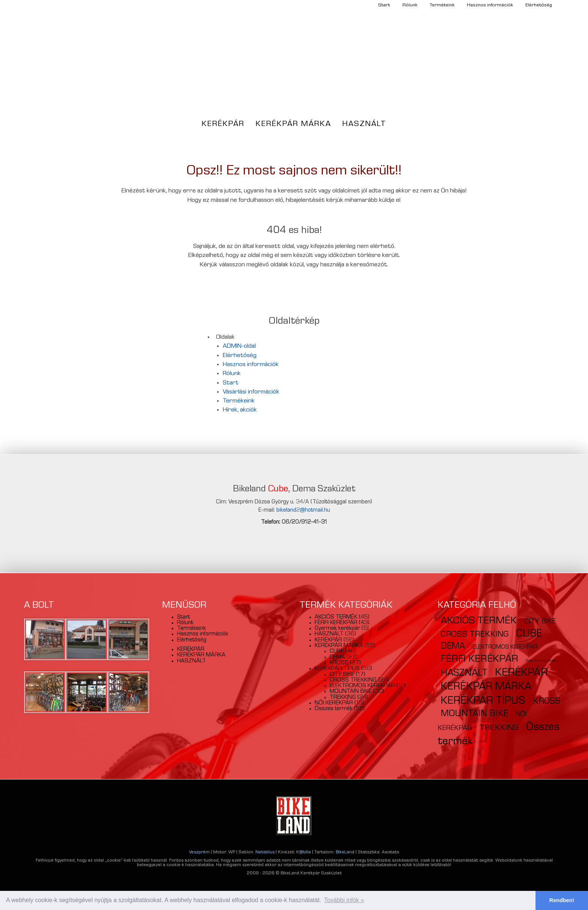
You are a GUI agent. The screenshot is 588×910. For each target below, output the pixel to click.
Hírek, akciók (240, 410)
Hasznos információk (490, 5)
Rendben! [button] (562, 900)
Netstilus (265, 853)
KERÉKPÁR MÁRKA (293, 124)
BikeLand (345, 853)
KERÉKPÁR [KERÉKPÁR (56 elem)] (521, 673)
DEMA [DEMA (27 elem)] (453, 647)
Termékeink (442, 5)
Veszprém (199, 853)
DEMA (337, 658)
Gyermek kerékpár (337, 629)
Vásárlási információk (251, 392)
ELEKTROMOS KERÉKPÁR (362, 686)
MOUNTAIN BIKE (351, 692)
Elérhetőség (539, 5)
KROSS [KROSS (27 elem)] (547, 702)
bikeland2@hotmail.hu (303, 511)
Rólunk (410, 5)
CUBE (337, 652)
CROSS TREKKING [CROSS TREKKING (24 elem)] (475, 635)
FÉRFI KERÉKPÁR (336, 623)
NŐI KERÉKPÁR (334, 703)
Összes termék (334, 709)
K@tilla (304, 853)
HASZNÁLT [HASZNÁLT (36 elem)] (464, 674)
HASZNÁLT (364, 124)
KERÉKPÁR (223, 124)
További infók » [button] (344, 900)
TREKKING (343, 698)
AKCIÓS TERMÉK (336, 617)
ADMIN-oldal (239, 346)
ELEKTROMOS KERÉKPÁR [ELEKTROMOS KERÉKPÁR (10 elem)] (505, 647)
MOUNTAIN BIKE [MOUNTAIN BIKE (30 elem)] (474, 714)
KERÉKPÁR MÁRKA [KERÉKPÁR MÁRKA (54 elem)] (486, 687)
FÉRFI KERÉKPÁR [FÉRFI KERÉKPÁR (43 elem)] (479, 660)
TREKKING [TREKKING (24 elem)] (499, 728)
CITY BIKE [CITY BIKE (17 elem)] (540, 622)
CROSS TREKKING (353, 680)
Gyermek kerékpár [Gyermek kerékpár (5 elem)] (542, 661)
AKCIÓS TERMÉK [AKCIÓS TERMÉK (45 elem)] (479, 621)
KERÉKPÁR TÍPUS (337, 669)
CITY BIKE (342, 675)
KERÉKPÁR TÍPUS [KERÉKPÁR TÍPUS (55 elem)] (483, 702)
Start (384, 5)
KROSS (339, 663)
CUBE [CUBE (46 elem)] (529, 634)
